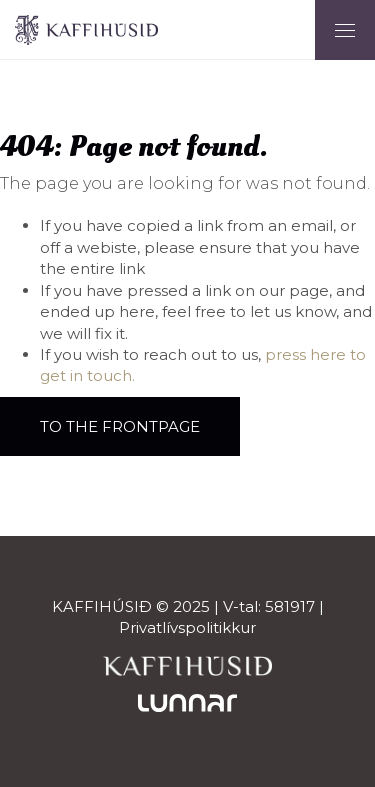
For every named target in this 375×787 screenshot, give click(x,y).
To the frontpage (120, 426)
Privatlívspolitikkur (187, 627)
